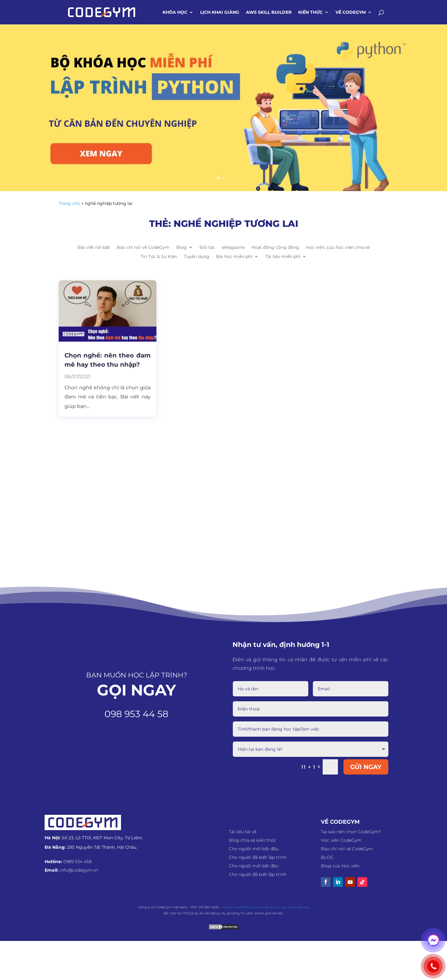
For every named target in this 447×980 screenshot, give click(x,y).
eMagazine (233, 248)
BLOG (327, 857)
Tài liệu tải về (243, 831)
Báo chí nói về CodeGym (143, 248)
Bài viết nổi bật (94, 248)
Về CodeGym (351, 13)
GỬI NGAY (366, 766)
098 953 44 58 (136, 714)
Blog (181, 248)
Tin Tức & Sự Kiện (159, 257)
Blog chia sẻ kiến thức (253, 840)
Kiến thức (310, 13)
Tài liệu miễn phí (283, 257)
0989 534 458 (77, 861)
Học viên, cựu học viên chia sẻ (338, 248)
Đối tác (207, 248)
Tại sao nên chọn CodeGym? (351, 831)
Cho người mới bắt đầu (254, 848)
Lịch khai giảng (220, 13)
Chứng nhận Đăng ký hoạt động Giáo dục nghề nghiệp (265, 907)
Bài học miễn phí (234, 257)
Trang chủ (69, 203)
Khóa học (175, 13)
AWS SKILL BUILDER (269, 13)
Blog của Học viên (340, 865)
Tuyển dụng (197, 257)
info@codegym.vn (79, 869)
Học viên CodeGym (341, 840)
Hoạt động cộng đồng (275, 248)
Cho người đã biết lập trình (258, 857)
